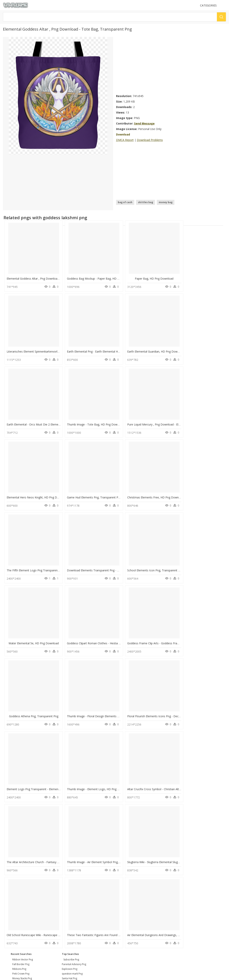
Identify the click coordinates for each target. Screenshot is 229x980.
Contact (9, 857)
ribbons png (19, 815)
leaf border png (21, 838)
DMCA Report (125, 140)
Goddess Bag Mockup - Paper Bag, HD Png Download (97, 278)
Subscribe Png (71, 805)
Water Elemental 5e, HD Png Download (200, 493)
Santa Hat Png (69, 824)
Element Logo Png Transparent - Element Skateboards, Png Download (108, 637)
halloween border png (25, 833)
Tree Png (67, 829)
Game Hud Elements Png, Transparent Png (146, 421)
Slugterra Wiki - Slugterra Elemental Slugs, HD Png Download (157, 709)
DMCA (8, 863)
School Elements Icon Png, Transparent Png (147, 493)
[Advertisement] (151, 64)
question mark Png (72, 819)
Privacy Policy (12, 867)
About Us (10, 860)
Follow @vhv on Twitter (18, 882)
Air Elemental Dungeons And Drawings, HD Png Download (100, 781)
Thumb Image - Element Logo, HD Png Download (151, 637)
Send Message (144, 123)
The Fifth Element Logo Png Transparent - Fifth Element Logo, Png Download (56, 493)
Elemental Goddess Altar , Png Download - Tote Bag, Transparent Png (51, 278)
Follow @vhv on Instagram (20, 878)
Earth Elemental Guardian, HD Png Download (92, 349)
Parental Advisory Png (74, 810)
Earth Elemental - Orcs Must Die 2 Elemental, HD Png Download (160, 349)
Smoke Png (68, 833)
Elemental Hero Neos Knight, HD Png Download (93, 421)
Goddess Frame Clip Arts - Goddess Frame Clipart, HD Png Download (107, 565)
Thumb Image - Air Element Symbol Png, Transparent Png (100, 709)
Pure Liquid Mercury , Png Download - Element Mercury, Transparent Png (53, 421)
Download (123, 134)
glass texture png (22, 829)
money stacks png (22, 824)
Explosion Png (70, 815)
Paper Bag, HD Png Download (144, 278)
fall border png (21, 810)
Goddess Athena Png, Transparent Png (144, 565)
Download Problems (150, 140)
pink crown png (21, 819)
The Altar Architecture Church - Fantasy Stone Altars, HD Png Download (52, 709)
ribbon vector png (23, 805)
